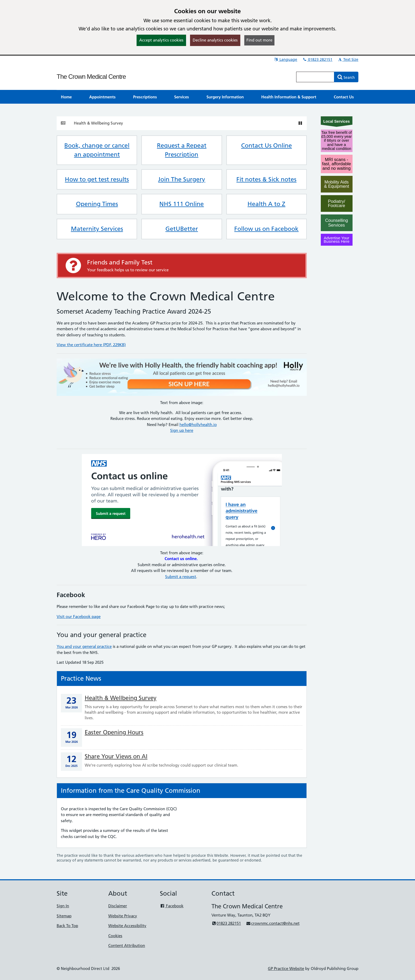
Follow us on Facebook (266, 229)
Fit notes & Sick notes (266, 179)
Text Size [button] (348, 59)
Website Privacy (123, 916)
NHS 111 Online (182, 204)
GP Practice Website (286, 968)
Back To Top (67, 926)
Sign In (63, 906)
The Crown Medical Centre (91, 77)
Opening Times (97, 204)
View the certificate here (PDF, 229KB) (91, 345)
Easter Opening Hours (114, 732)
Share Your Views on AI (116, 756)
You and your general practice (84, 646)
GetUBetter (182, 229)
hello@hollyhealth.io (198, 425)
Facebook (172, 906)
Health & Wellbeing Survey (98, 123)
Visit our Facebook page (79, 617)
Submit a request (181, 577)
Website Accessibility (127, 926)
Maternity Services (97, 229)
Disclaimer (118, 906)
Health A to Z (266, 204)
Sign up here (182, 430)
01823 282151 (317, 59)
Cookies (115, 936)
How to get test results (97, 179)
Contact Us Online (267, 145)
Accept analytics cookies (161, 40)
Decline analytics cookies (215, 40)
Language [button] (285, 59)
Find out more (259, 40)
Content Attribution (127, 945)
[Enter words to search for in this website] (315, 77)
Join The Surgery (182, 179)
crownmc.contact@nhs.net (273, 923)
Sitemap (64, 916)
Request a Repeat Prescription (182, 150)
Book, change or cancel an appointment (97, 150)
